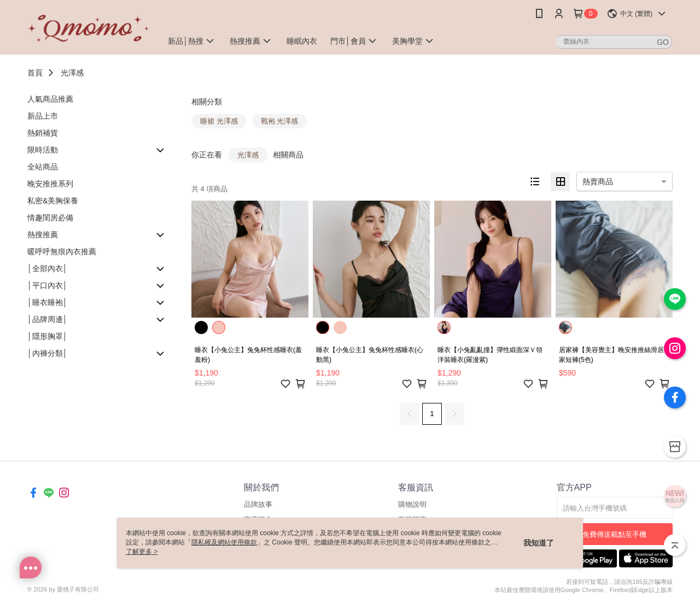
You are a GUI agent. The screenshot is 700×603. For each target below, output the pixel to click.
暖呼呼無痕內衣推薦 (62, 251)
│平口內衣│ (48, 285)
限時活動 (43, 150)
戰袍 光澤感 (280, 121)
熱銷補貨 (43, 133)
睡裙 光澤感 (219, 121)
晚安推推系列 (50, 184)
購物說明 (412, 504)
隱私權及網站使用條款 (224, 542)
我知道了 (539, 543)
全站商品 (43, 167)
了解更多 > (142, 552)
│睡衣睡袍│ (48, 302)
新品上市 (43, 116)
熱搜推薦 (43, 235)
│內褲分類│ (48, 353)
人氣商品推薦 (50, 99)
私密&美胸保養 (53, 201)
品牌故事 (258, 504)
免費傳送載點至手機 (614, 534)
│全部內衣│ (48, 268)
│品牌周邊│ (48, 319)
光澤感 (72, 73)
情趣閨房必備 (50, 218)
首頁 (35, 73)
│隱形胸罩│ (48, 336)
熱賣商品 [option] (598, 182)
